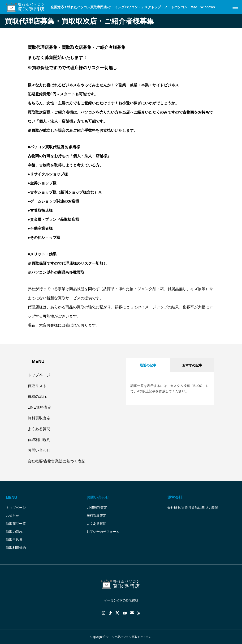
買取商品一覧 (16, 524)
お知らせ (13, 516)
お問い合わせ (39, 450)
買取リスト (37, 386)
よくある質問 (39, 429)
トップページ (39, 375)
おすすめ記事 (192, 365)
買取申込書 (14, 540)
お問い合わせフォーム (103, 532)
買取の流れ (37, 396)
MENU (11, 498)
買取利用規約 (39, 440)
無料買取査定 (39, 418)
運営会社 (175, 498)
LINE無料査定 (39, 407)
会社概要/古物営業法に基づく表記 (56, 461)
